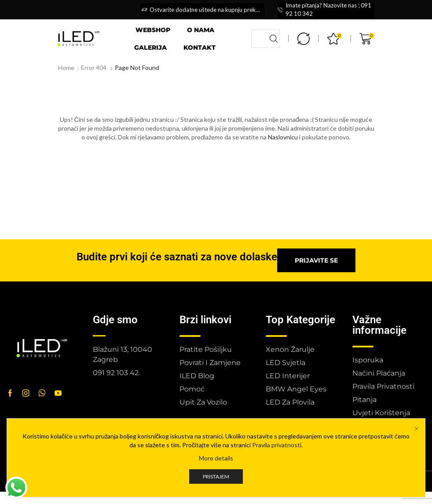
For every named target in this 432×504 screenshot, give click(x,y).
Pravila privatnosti (277, 445)
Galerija (150, 47)
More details (216, 458)
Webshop (153, 30)
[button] (316, 260)
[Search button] (274, 39)
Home (66, 68)
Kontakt (200, 47)
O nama (201, 30)
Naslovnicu (283, 137)
